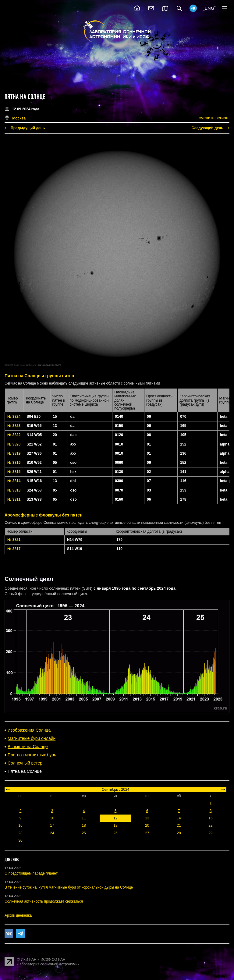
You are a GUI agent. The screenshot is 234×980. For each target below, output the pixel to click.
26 (115, 833)
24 (52, 833)
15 (210, 818)
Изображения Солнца (29, 730)
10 (52, 818)
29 (210, 833)
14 (179, 818)
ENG (210, 8)
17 (52, 826)
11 (84, 818)
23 (20, 833)
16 (20, 826)
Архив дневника (18, 915)
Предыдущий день (28, 128)
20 (147, 826)
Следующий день (207, 128)
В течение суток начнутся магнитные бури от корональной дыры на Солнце (69, 887)
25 (84, 833)
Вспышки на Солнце (28, 747)
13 (147, 818)
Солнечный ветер (25, 763)
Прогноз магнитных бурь (32, 755)
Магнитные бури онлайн (32, 738)
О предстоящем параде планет (31, 873)
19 (115, 826)
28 (179, 833)
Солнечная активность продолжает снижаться (44, 901)
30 (20, 840)
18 (84, 826)
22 (210, 826)
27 (147, 833)
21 (179, 826)
